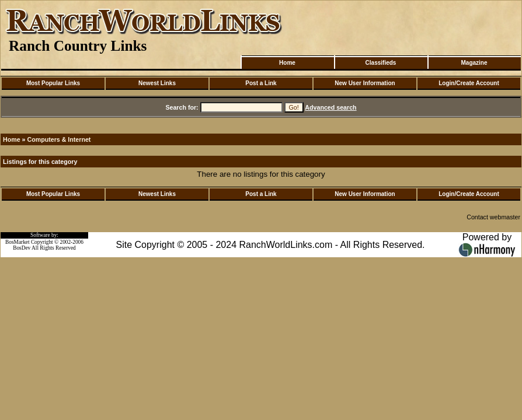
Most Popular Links (53, 83)
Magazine (474, 63)
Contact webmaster (493, 217)
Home (287, 63)
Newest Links (157, 83)
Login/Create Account (469, 83)
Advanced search (330, 107)
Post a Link (261, 83)
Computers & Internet (59, 139)
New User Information (365, 83)
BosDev (22, 248)
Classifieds (381, 63)
